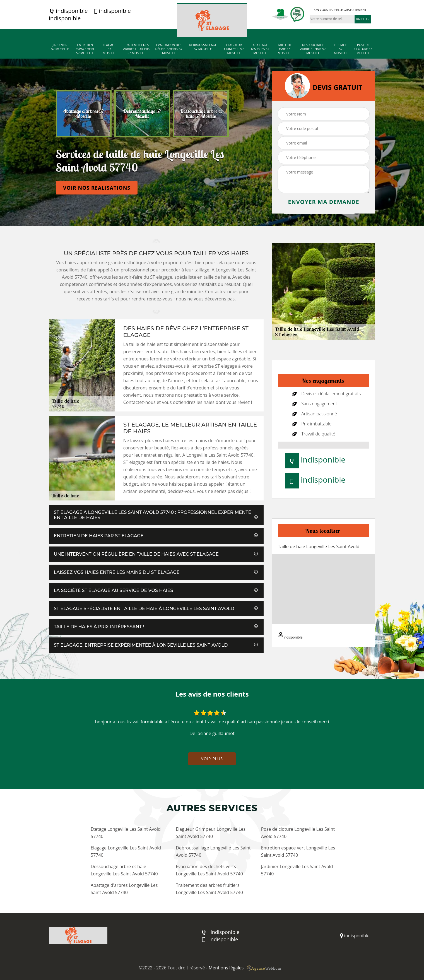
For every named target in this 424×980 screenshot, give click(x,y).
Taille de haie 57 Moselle (285, 49)
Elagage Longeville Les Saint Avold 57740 (126, 851)
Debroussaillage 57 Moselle (203, 47)
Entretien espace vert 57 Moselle (85, 49)
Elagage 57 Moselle (109, 49)
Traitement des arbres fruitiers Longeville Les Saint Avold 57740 (209, 889)
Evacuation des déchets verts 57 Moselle (169, 49)
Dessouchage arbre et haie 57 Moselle (313, 49)
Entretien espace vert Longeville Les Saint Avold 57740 (298, 851)
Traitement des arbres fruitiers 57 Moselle (136, 49)
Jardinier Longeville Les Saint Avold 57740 (297, 870)
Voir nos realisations (97, 188)
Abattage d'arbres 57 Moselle (260, 49)
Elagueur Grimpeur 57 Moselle (234, 49)
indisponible (68, 11)
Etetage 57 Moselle (341, 49)
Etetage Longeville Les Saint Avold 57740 (126, 833)
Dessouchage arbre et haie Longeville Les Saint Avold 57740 (124, 870)
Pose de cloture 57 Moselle (363, 49)
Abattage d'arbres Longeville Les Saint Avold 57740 (124, 889)
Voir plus (212, 759)
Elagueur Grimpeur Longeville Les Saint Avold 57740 (211, 833)
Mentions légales (226, 968)
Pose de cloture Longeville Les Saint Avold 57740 (298, 833)
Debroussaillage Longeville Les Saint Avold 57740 (213, 851)
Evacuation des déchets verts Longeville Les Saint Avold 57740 (209, 870)
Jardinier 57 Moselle (60, 47)
